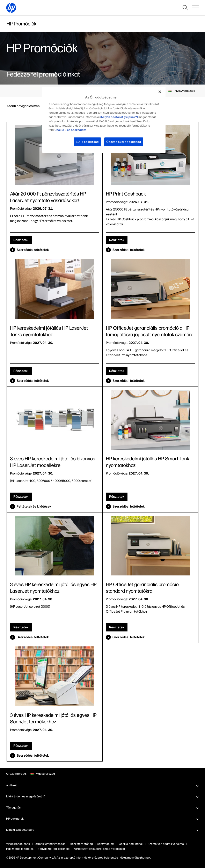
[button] (102, 785)
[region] (104, 120)
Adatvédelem (106, 844)
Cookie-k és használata (70, 130)
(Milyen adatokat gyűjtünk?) (117, 117)
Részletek (21, 240)
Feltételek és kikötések (34, 506)
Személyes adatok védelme (166, 844)
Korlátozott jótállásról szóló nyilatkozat (99, 849)
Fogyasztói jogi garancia (54, 849)
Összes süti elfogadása (124, 142)
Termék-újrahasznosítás (50, 844)
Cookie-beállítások (131, 844)
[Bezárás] (160, 92)
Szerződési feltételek (33, 250)
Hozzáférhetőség (81, 844)
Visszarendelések (18, 844)
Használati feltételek (20, 849)
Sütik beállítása (87, 142)
